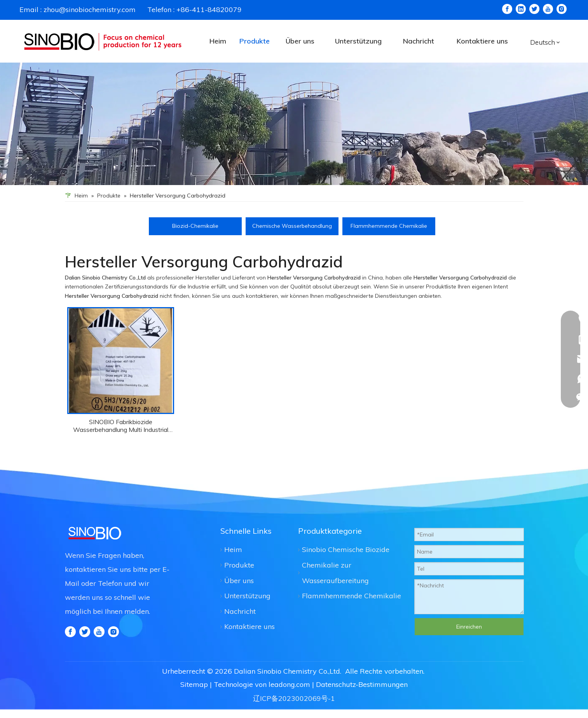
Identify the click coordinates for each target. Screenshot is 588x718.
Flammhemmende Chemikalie (389, 225)
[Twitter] (534, 9)
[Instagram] (562, 9)
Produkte (239, 564)
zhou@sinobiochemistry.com (90, 10)
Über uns (239, 579)
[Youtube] (548, 9)
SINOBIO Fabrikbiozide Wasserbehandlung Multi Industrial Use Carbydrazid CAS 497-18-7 (121, 425)
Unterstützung (247, 595)
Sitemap (194, 693)
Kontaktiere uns (250, 626)
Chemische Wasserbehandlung (292, 225)
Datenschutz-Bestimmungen (362, 693)
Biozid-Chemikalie (195, 225)
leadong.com (289, 693)
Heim (233, 549)
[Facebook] (507, 9)
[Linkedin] (521, 9)
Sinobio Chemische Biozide (346, 549)
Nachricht (240, 611)
